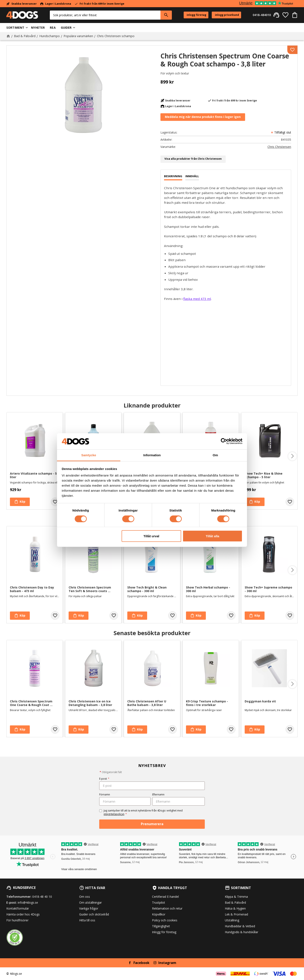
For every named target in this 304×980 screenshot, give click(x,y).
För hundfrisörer (17, 920)
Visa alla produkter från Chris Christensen (193, 159)
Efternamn (158, 794)
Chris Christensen (279, 147)
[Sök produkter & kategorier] (105, 15)
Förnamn (105, 794)
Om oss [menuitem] (85, 897)
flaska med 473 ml (197, 299)
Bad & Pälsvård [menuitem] (235, 902)
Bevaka (203, 117)
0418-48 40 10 (42, 897)
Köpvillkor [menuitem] (159, 914)
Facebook (141, 963)
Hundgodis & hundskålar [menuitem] (242, 932)
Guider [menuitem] (66, 28)
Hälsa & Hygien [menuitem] (235, 908)
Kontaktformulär (18, 908)
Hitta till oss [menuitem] (87, 920)
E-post (104, 779)
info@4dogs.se (28, 902)
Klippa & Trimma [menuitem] (236, 897)
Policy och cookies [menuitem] (165, 920)
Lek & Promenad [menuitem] (236, 914)
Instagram (167, 963)
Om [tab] (215, 455)
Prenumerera (152, 824)
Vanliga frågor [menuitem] (89, 908)
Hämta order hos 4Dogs (23, 914)
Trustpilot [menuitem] (159, 902)
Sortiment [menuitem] (15, 28)
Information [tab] (152, 455)
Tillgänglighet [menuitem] (161, 926)
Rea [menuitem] (53, 28)
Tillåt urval (151, 536)
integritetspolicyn (114, 814)
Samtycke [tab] (89, 455)
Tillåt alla (212, 536)
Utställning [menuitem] (232, 920)
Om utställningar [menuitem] (90, 902)
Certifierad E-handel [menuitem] (165, 897)
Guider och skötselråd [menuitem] (94, 914)
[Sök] (166, 15)
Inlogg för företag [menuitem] (164, 932)
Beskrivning (173, 176)
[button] (285, 15)
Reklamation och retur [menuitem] (167, 908)
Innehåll (192, 176)
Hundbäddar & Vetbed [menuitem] (240, 926)
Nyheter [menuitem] (38, 28)
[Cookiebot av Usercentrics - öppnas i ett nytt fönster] (224, 441)
